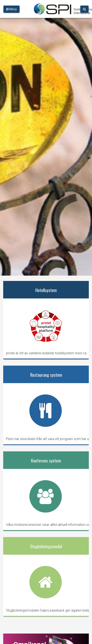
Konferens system (46, 460)
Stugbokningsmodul (46, 546)
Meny (11, 9)
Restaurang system (46, 375)
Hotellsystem (46, 290)
